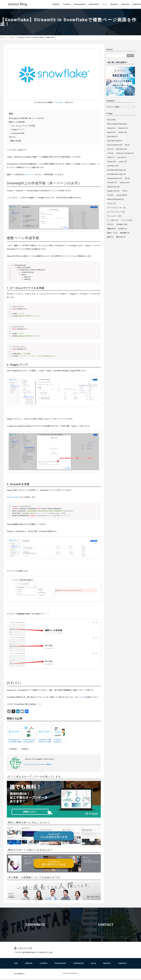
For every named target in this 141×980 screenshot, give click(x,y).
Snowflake (12, 37)
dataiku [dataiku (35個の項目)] (123, 132)
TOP (16, 964)
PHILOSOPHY (71, 4)
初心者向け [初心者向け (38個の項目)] (122, 224)
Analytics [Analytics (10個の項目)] (123, 128)
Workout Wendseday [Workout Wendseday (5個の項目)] (115, 199)
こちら (81, 697)
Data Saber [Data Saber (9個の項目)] (112, 136)
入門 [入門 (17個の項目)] (110, 224)
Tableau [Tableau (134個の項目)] (124, 183)
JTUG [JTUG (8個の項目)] (110, 153)
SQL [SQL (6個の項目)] (127, 178)
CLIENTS (58, 4)
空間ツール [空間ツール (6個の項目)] (112, 233)
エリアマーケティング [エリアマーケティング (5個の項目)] (116, 212)
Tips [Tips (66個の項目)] (110, 195)
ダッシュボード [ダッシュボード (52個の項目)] (114, 216)
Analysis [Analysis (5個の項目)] (111, 128)
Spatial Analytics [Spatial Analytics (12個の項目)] (115, 178)
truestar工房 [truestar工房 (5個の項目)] (122, 195)
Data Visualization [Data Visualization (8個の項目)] (115, 145)
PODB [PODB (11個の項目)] (111, 157)
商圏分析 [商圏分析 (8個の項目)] (111, 229)
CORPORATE (85, 4)
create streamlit (13, 497)
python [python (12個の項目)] (123, 162)
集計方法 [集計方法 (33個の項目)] (121, 237)
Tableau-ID (3, 37)
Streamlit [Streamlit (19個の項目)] (112, 183)
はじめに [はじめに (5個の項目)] (111, 203)
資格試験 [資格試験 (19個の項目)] (125, 233)
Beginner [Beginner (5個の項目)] (111, 132)
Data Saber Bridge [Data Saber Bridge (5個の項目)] (115, 141)
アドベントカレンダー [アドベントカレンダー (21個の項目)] (116, 208)
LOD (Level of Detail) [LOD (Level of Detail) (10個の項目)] (125, 153)
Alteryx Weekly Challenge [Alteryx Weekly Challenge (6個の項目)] (117, 124)
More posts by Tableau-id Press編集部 (38, 764)
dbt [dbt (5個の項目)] (127, 145)
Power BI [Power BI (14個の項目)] (122, 157)
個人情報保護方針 (19, 975)
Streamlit (25, 749)
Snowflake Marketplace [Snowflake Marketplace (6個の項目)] (117, 170)
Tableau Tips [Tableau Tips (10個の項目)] (113, 191)
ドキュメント (30, 174)
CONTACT (132, 4)
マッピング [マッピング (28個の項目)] (126, 220)
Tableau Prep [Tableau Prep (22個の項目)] (113, 187)
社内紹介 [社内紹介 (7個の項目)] (123, 229)
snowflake (13, 749)
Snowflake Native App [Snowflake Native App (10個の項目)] (116, 174)
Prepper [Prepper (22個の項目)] (112, 162)
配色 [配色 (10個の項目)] (110, 237)
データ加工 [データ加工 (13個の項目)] (113, 220)
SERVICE (47, 4)
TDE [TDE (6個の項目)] (125, 191)
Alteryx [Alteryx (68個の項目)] (111, 120)
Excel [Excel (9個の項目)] (110, 149)
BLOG (96, 4)
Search (130, 55)
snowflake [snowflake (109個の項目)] (113, 166)
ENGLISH (116, 4)
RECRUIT (105, 4)
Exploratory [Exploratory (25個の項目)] (121, 149)
